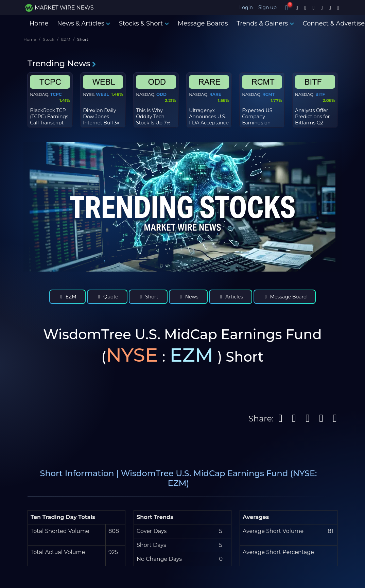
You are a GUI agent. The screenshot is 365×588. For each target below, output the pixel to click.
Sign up (267, 7)
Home (39, 23)
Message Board (285, 297)
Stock (48, 39)
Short (148, 297)
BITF (320, 94)
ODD (161, 94)
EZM (66, 39)
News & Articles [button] (84, 23)
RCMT (268, 94)
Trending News (62, 63)
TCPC (56, 94)
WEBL (102, 94)
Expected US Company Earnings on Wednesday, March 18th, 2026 (262, 123)
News (188, 297)
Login (246, 7)
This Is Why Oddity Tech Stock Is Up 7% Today (153, 120)
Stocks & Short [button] (144, 23)
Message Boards (203, 23)
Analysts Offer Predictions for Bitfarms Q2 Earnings (312, 120)
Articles (231, 297)
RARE (215, 94)
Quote (107, 297)
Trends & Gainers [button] (265, 23)
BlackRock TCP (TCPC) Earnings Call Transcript (49, 117)
